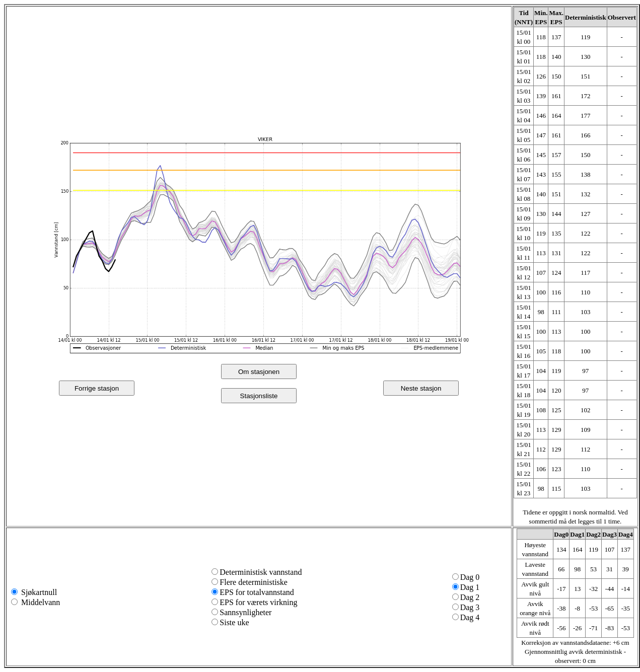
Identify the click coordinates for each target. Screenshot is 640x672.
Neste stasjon (421, 388)
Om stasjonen (259, 372)
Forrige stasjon (97, 388)
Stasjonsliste (259, 396)
